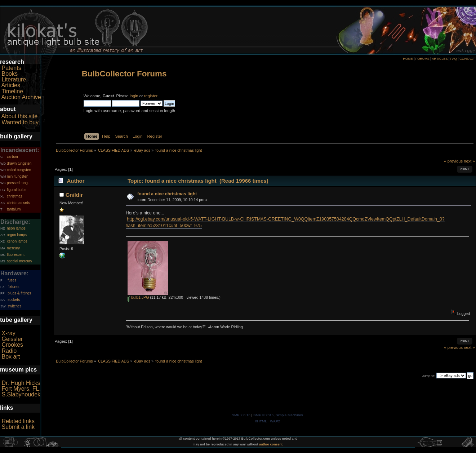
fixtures (13, 287)
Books (9, 74)
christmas (15, 196)
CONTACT (467, 59)
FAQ (454, 59)
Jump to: (429, 376)
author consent (271, 444)
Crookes (12, 345)
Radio (9, 351)
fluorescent (16, 255)
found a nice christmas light (167, 194)
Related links (18, 421)
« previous (453, 161)
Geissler (12, 339)
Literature (14, 79)
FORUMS (422, 59)
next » (469, 161)
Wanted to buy (20, 122)
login (134, 96)
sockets (14, 300)
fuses (12, 280)
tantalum (14, 209)
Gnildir (74, 195)
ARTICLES (440, 59)
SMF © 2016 (263, 415)
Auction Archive (21, 97)
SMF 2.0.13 (241, 415)
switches (14, 306)
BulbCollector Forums (124, 74)
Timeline (12, 91)
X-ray (8, 333)
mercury (13, 248)
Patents (11, 68)
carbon (12, 157)
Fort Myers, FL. (21, 389)
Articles (11, 85)
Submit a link (18, 427)
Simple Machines (289, 415)
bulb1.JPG (138, 297)
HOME (408, 59)
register (151, 96)
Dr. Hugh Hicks (21, 383)
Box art (11, 357)
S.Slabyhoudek (21, 394)
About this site (20, 116)
